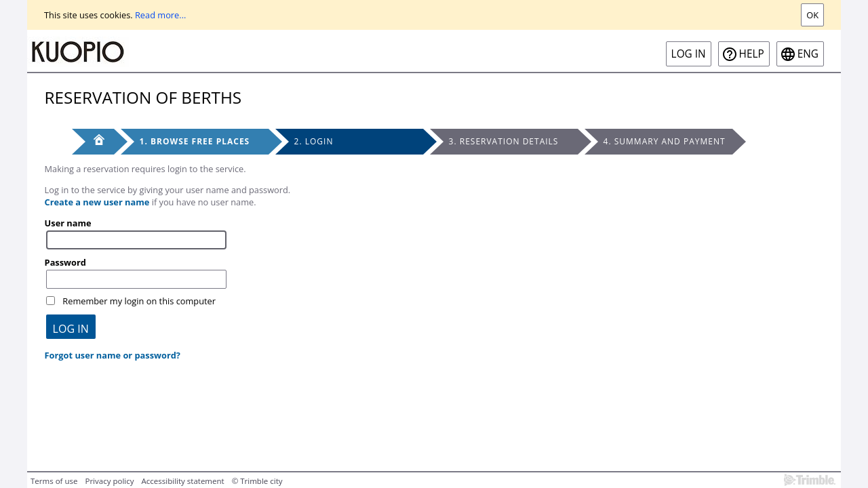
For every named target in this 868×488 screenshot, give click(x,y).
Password (65, 262)
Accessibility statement (183, 481)
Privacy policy (109, 481)
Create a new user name (97, 202)
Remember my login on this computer (139, 301)
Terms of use (54, 481)
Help (752, 54)
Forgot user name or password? (113, 355)
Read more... (160, 15)
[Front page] (93, 142)
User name (68, 223)
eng (808, 54)
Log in (689, 54)
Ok (812, 15)
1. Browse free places (195, 141)
